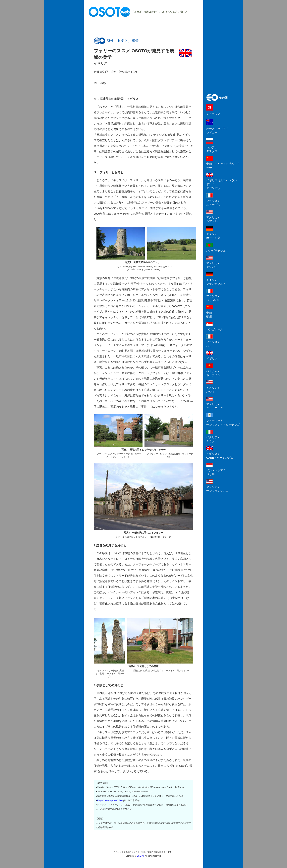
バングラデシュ (216, 251)
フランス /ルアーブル (213, 203)
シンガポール (215, 329)
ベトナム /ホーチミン (213, 373)
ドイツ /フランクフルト (216, 282)
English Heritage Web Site (110, 800)
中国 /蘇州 (210, 315)
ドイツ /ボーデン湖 (213, 236)
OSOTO (140, 856)
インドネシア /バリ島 (215, 472)
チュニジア (213, 114)
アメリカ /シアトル (213, 219)
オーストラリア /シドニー (217, 131)
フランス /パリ (213, 344)
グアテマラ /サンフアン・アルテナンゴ (223, 423)
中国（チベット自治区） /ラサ (222, 166)
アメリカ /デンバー (213, 265)
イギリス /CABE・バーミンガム (220, 456)
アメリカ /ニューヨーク (215, 406)
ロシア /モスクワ (212, 149)
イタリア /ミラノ (213, 439)
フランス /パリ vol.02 (213, 298)
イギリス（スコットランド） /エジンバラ (222, 184)
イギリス (212, 358)
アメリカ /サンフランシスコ (217, 489)
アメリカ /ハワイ (213, 390)
